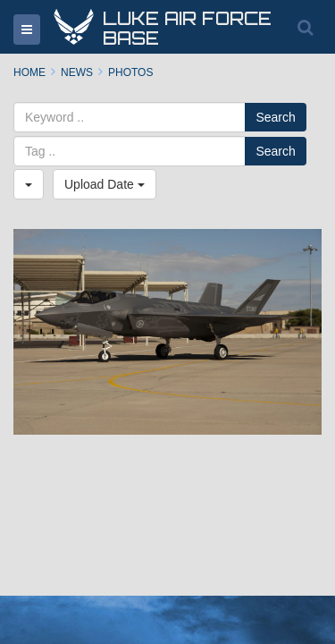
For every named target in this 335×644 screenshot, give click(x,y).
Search (275, 117)
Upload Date (105, 184)
